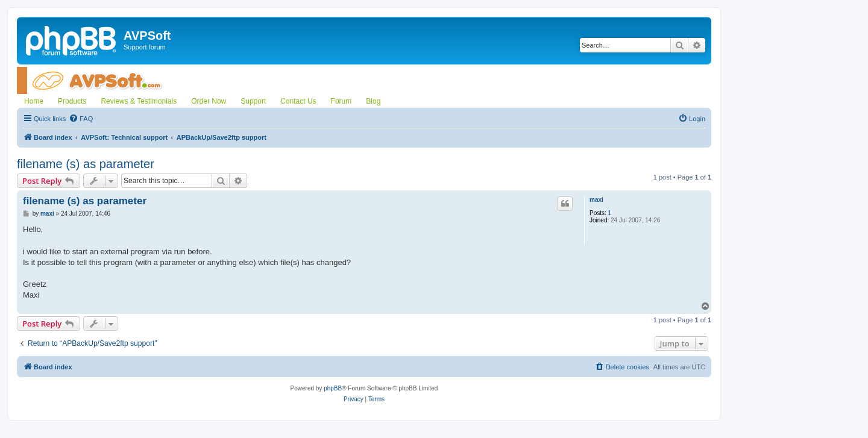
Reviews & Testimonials (139, 101)
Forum (341, 101)
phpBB (333, 388)
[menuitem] (81, 119)
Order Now (209, 101)
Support (253, 101)
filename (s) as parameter (86, 164)
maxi (596, 200)
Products (72, 101)
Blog (373, 101)
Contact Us (298, 101)
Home (34, 101)
